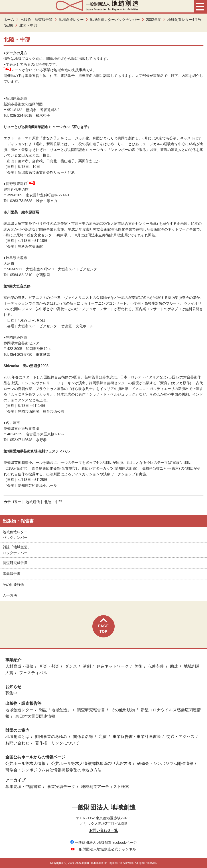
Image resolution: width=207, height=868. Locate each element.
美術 (138, 666)
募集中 (11, 693)
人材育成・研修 (19, 666)
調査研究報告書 (15, 563)
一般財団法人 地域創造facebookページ (103, 843)
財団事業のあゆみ (51, 737)
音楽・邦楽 (49, 666)
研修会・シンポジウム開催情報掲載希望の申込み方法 (53, 770)
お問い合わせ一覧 (103, 830)
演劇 (87, 666)
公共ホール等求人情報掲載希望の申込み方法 (91, 764)
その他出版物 (123, 710)
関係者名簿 (83, 737)
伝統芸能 (156, 666)
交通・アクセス (181, 737)
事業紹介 (13, 660)
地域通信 (33, 502)
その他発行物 (13, 585)
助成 (174, 666)
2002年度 (154, 20)
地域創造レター (71, 20)
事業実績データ (61, 787)
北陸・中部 (53, 502)
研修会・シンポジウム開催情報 (165, 764)
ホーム (9, 20)
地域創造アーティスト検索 (105, 787)
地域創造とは (17, 737)
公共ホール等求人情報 (25, 764)
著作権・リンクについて (57, 743)
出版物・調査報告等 (37, 20)
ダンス (71, 666)
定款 (103, 737)
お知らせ (13, 687)
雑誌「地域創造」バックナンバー (17, 550)
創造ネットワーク (113, 666)
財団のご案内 (17, 730)
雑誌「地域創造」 (55, 710)
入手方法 (10, 596)
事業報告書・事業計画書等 (137, 737)
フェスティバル (33, 673)
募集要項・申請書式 (23, 787)
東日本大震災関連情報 (35, 716)
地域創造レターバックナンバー (115, 20)
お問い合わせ (17, 743)
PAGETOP (103, 626)
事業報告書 (12, 574)
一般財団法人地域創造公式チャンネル (103, 849)
